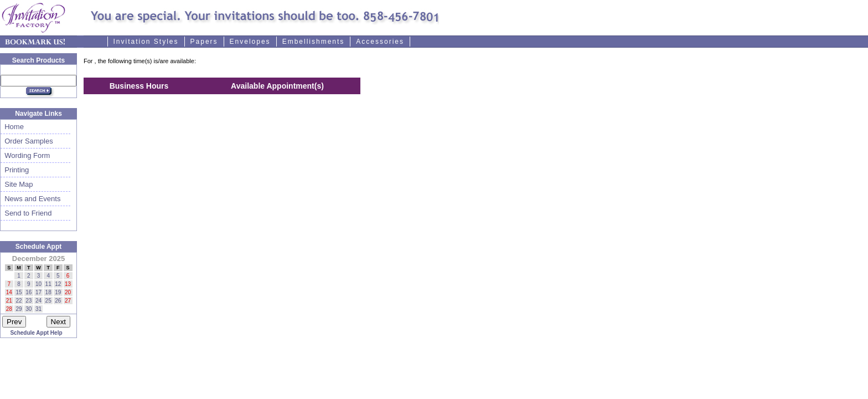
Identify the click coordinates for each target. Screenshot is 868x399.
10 (38, 284)
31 (38, 309)
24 (38, 301)
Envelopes (250, 42)
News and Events (30, 199)
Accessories (380, 42)
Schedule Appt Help (36, 333)
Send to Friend (26, 213)
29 (19, 309)
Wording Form (25, 155)
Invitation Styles (146, 42)
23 (29, 301)
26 (58, 301)
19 (58, 292)
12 (58, 284)
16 (29, 292)
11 (48, 284)
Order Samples (27, 141)
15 (19, 292)
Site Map (17, 184)
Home (12, 127)
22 (19, 301)
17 (38, 292)
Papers (204, 42)
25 (48, 301)
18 (48, 292)
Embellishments (314, 42)
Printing (15, 170)
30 (29, 309)
